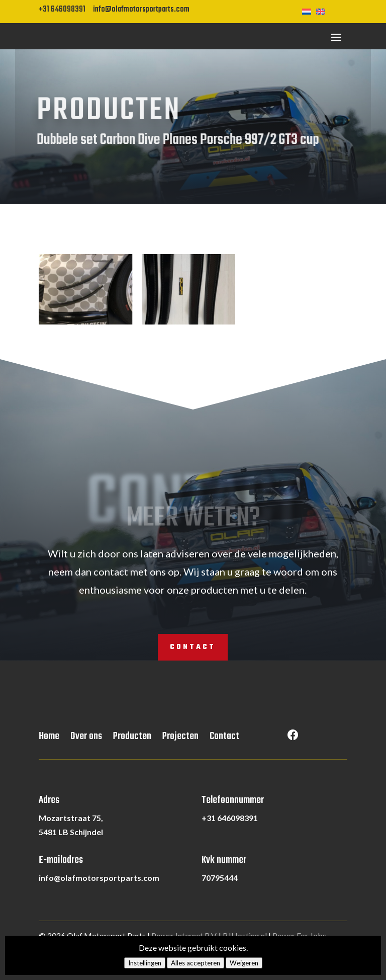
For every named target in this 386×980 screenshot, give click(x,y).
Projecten (180, 739)
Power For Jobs (299, 935)
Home (49, 739)
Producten (132, 739)
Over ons (86, 739)
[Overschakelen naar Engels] (323, 11)
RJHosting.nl (245, 935)
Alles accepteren (196, 963)
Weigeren (244, 963)
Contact (193, 647)
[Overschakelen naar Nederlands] (309, 11)
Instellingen (145, 963)
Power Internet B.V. (184, 935)
